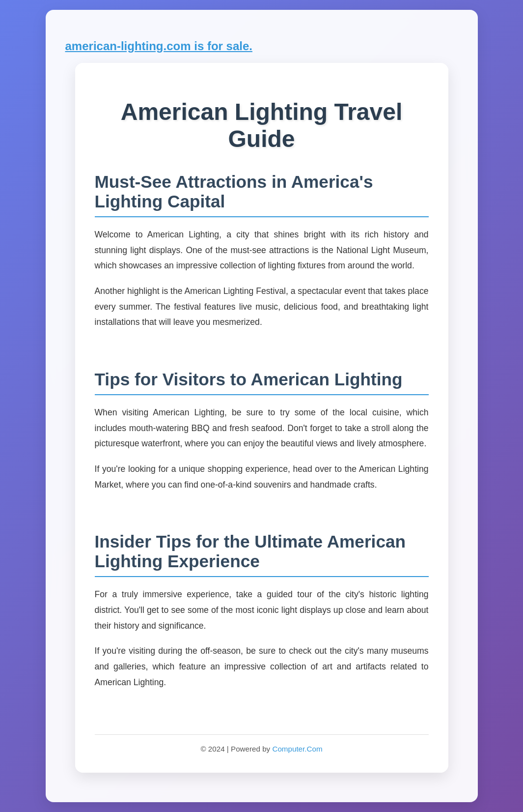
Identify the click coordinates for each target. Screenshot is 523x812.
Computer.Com (297, 749)
